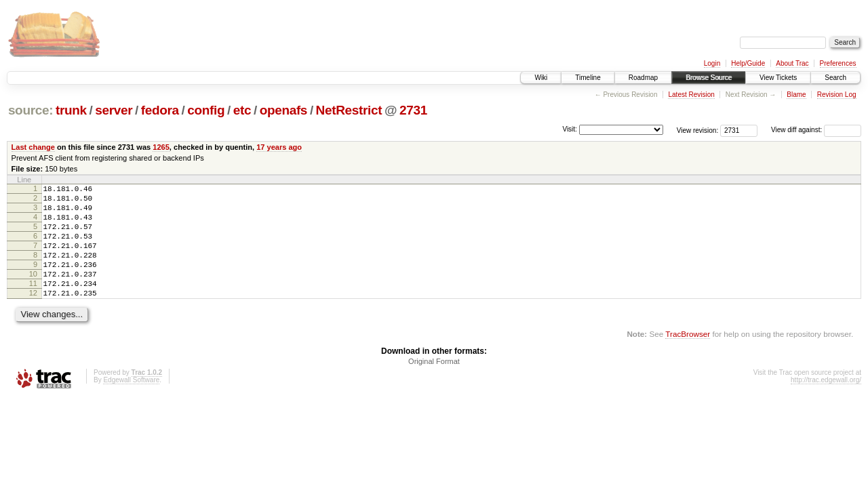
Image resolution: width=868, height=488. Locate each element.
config (206, 110)
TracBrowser (688, 358)
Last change (33, 147)
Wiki (541, 78)
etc (242, 110)
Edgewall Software (131, 404)
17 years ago (279, 147)
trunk (71, 110)
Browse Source (709, 78)
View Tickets (778, 78)
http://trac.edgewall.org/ (826, 404)
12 (33, 315)
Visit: (570, 129)
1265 (161, 147)
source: (31, 110)
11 (33, 304)
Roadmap (643, 78)
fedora (160, 110)
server (114, 110)
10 (33, 292)
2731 (413, 110)
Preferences (838, 63)
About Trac (792, 63)
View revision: (698, 130)
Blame (796, 95)
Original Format (434, 386)
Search (835, 78)
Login (712, 63)
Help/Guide (748, 63)
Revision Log (837, 95)
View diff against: (816, 130)
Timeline (588, 78)
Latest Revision (691, 95)
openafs (283, 110)
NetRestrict (349, 110)
